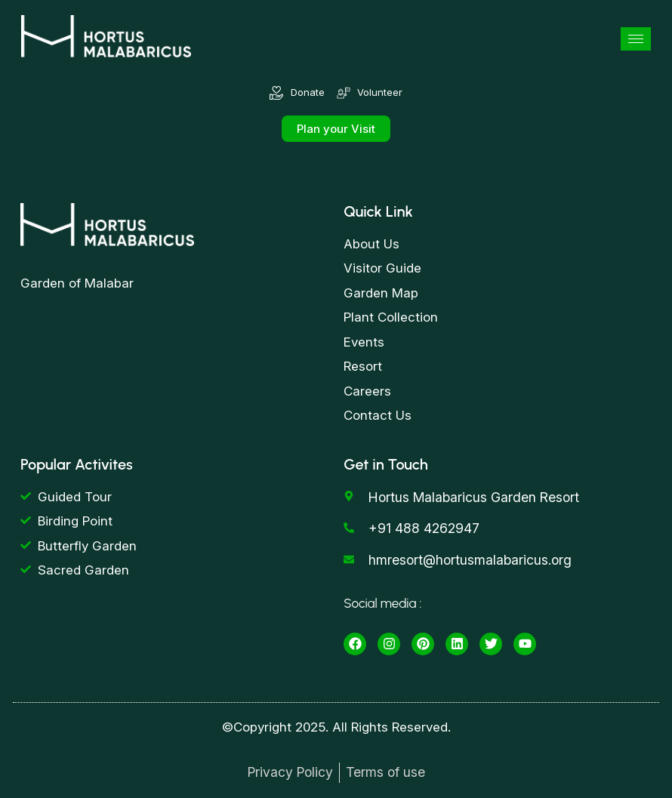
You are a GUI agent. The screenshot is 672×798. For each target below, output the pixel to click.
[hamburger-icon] (636, 39)
